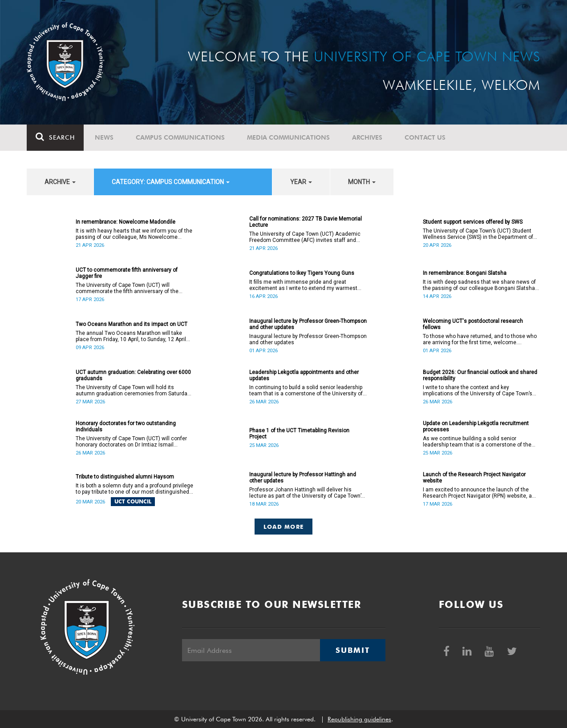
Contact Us (425, 137)
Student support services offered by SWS (473, 222)
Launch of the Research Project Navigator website (474, 478)
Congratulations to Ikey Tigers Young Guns (302, 273)
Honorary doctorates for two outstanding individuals (126, 426)
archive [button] (60, 182)
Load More (284, 527)
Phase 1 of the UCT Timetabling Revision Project (299, 434)
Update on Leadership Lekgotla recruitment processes (476, 426)
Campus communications (180, 137)
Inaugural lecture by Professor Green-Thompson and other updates (308, 324)
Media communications (288, 137)
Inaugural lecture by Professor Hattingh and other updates (303, 478)
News (104, 137)
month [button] (362, 182)
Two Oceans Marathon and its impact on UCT (132, 324)
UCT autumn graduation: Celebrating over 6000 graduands (133, 375)
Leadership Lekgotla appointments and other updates (304, 375)
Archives (367, 137)
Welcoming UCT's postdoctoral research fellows (473, 324)
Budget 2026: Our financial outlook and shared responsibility (480, 375)
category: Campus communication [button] (171, 182)
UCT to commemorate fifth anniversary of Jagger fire (127, 273)
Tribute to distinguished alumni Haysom (125, 477)
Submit (352, 650)
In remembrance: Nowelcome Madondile (126, 222)
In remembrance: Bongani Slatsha (465, 273)
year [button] (301, 182)
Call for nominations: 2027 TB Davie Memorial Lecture (306, 222)
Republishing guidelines (359, 719)
